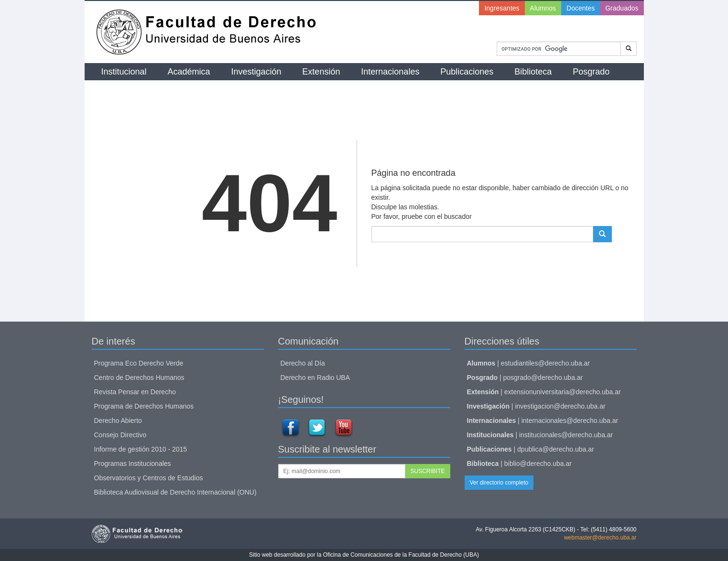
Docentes (581, 8)
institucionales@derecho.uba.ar (566, 435)
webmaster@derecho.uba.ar (600, 538)
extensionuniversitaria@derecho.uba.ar (563, 392)
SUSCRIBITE (427, 471)
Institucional (124, 72)
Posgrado (591, 72)
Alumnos (543, 8)
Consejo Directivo (120, 435)
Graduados (622, 8)
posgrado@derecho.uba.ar (543, 378)
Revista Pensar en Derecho (135, 392)
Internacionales (390, 72)
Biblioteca (533, 72)
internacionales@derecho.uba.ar (570, 421)
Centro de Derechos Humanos (139, 378)
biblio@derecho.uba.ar (538, 464)
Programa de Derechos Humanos (144, 406)
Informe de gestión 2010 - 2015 (141, 449)
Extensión (321, 72)
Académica (189, 72)
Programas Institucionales (133, 464)
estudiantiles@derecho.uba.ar (545, 363)
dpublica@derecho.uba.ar (556, 449)
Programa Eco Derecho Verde (139, 363)
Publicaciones (467, 72)
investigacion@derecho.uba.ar (560, 406)
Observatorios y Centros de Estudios (149, 478)
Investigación (256, 72)
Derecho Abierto (118, 421)
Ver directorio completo (499, 483)
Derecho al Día (303, 363)
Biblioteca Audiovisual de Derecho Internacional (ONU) (175, 492)
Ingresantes (502, 8)
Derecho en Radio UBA (315, 378)
